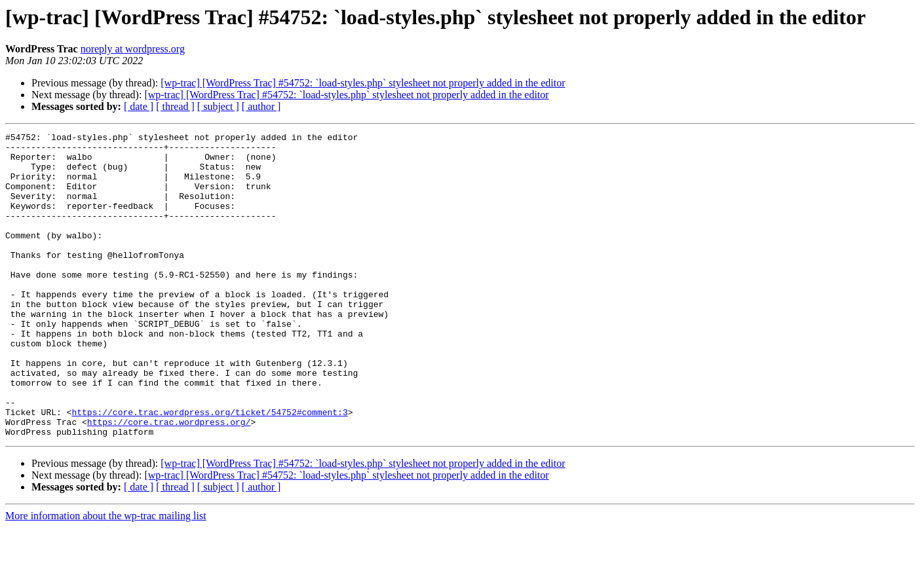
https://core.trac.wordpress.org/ (169, 481)
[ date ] (139, 106)
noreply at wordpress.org (133, 49)
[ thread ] (175, 106)
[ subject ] (218, 106)
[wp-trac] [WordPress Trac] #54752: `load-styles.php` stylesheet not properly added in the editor (363, 83)
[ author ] (261, 106)
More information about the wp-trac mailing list (106, 577)
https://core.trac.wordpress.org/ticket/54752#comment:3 (209, 469)
